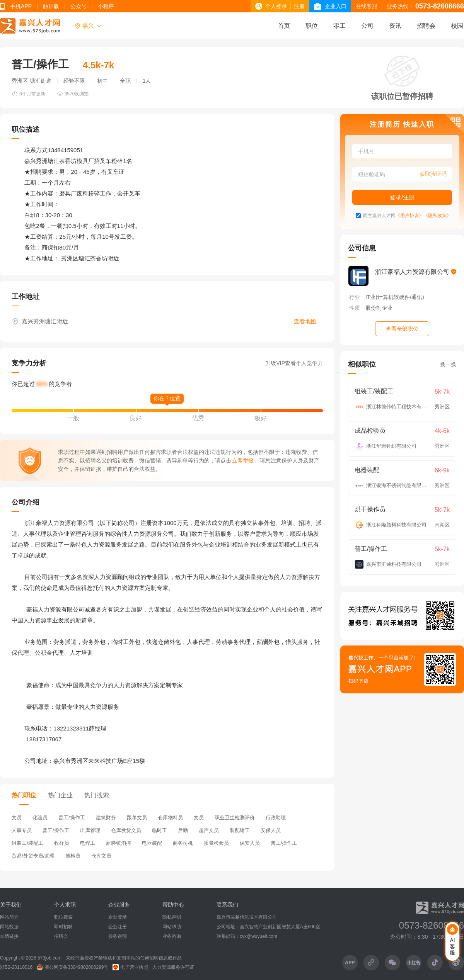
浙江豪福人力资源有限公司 (416, 272)
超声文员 (209, 830)
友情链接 (9, 936)
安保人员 (271, 830)
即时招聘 (63, 927)
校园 (457, 26)
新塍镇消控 (119, 843)
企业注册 (118, 927)
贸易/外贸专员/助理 (33, 856)
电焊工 (88, 843)
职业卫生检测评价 (235, 818)
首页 (284, 26)
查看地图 (305, 321)
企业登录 (118, 917)
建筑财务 (106, 818)
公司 (367, 26)
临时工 (159, 830)
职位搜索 (63, 917)
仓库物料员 (170, 818)
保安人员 (250, 843)
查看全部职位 (402, 329)
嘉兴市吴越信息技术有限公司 (247, 917)
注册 (299, 6)
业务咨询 (172, 936)
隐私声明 (172, 917)
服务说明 (118, 936)
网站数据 (9, 927)
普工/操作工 (72, 818)
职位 (312, 26)
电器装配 (152, 843)
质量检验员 (216, 843)
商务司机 (183, 843)
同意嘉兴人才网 (379, 216)
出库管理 (90, 830)
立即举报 (243, 460)
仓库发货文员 (126, 830)
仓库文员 (101, 856)
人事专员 (22, 830)
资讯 (395, 26)
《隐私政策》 (437, 216)
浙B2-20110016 (16, 967)
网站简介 (9, 917)
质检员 (73, 856)
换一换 (448, 364)
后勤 (183, 830)
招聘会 (426, 26)
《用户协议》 (409, 216)
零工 (339, 26)
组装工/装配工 (27, 843)
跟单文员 (137, 818)
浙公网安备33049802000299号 (72, 967)
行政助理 (276, 818)
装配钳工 (240, 830)
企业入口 (336, 6)
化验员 (40, 818)
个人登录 (276, 6)
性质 (355, 308)
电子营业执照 (130, 967)
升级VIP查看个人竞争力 (294, 363)
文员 (17, 818)
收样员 (62, 843)
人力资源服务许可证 (173, 967)
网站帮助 (172, 927)
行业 (355, 297)
